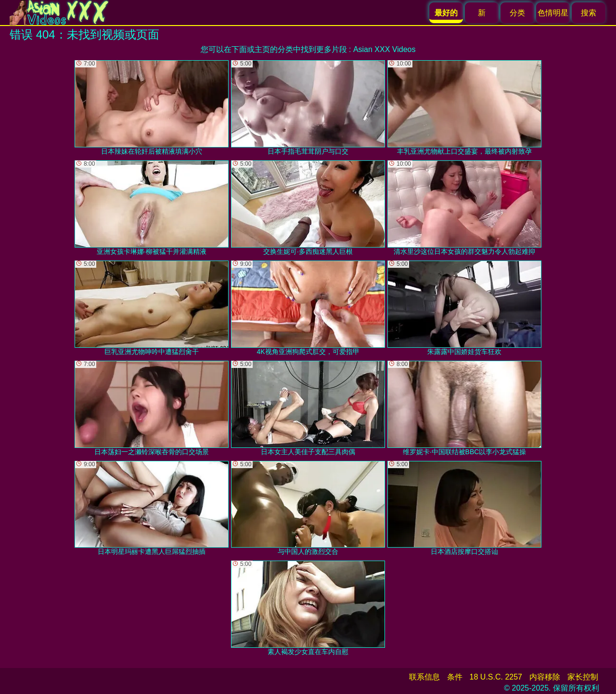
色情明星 (553, 13)
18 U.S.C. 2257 (496, 677)
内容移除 (545, 677)
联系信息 (424, 677)
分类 (517, 13)
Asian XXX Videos (385, 49)
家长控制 (583, 677)
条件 (455, 677)
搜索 (589, 13)
